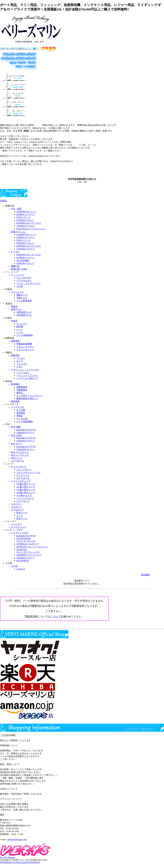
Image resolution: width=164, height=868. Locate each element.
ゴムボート (16, 507)
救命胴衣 (15, 384)
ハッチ (20, 332)
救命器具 (15, 401)
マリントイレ (17, 292)
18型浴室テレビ (24, 315)
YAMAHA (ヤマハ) (25, 226)
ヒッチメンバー (19, 527)
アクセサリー (17, 510)
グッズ (20, 516)
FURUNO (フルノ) (25, 220)
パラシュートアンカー (27, 375)
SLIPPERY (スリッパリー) (29, 555)
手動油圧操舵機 (24, 344)
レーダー (15, 252)
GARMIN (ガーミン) (26, 212)
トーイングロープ (25, 498)
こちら (54, 616)
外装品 (14, 321)
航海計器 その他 (19, 269)
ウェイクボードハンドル (28, 472)
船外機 (20, 327)
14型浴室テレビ (24, 312)
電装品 (14, 306)
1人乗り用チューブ (26, 484)
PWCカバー (17, 444)
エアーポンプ (23, 501)
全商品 (3, 201)
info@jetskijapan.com (17, 839)
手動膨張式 (22, 390)
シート (20, 329)
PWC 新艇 (16, 427)
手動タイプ (22, 298)
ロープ (20, 361)
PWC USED (16, 435)
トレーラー (16, 524)
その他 (20, 286)
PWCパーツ (17, 458)
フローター (16, 504)
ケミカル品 (22, 419)
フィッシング (17, 275)
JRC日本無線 (23, 260)
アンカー (21, 358)
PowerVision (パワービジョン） (31, 229)
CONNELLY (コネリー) (28, 544)
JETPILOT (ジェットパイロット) (32, 547)
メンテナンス (17, 407)
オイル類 (21, 410)
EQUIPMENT (23, 561)
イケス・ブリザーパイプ (28, 283)
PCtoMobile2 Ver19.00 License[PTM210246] (20, 862)
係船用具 (15, 355)
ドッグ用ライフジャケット (30, 396)
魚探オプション (19, 232)
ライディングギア (20, 533)
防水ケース (22, 513)
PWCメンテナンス (20, 455)
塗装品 (20, 416)
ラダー (20, 367)
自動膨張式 (22, 387)
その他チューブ (24, 495)
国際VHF (15, 266)
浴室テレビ (16, 309)
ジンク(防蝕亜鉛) (25, 335)
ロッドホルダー (24, 278)
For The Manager (8, 857)
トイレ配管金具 (24, 301)
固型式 (20, 393)
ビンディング (23, 475)
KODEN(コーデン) (25, 258)
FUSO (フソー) (24, 217)
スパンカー (22, 324)
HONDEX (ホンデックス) (29, 223)
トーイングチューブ (21, 481)
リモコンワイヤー (25, 347)
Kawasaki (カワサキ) (26, 430)
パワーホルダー (24, 281)
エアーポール (17, 461)
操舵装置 (15, 341)
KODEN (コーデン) (26, 214)
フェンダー (22, 364)
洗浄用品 (21, 413)
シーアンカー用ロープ (27, 378)
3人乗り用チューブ (26, 490)
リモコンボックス (25, 350)
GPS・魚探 (16, 209)
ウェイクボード (19, 467)
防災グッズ (22, 518)
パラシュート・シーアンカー (25, 370)
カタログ (21, 569)
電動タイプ (22, 295)
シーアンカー (23, 373)
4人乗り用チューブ (26, 493)
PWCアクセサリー (20, 452)
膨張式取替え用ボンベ (27, 398)
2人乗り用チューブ (26, 487)
